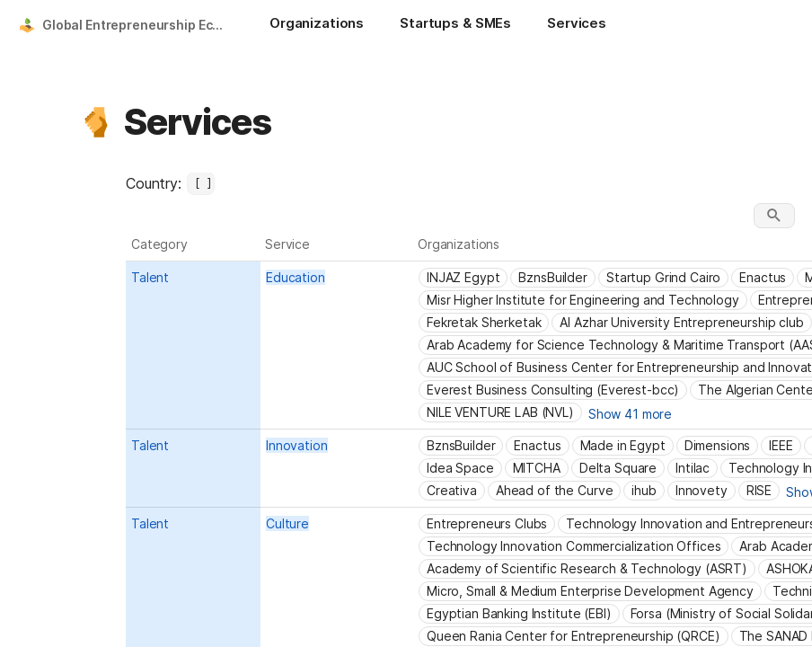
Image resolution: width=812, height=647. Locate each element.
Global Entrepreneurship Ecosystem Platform (138, 25)
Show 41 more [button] (630, 414)
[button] (96, 122)
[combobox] (201, 183)
